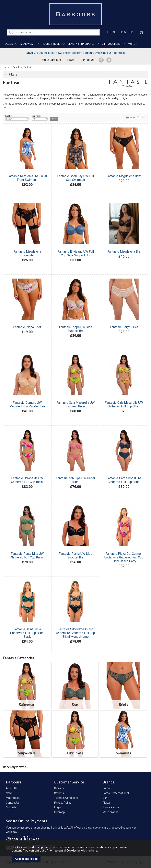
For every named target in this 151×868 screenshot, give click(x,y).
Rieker (106, 803)
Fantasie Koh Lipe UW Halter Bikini (75, 480)
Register (127, 32)
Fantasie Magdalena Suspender (27, 253)
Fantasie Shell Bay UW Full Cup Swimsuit (75, 178)
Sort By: (17, 118)
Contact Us (87, 60)
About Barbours (51, 60)
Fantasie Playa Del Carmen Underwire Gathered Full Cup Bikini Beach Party (124, 557)
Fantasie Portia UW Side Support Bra (75, 556)
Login (111, 32)
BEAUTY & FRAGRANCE (81, 44)
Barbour (108, 788)
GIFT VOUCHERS (111, 44)
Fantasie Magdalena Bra (124, 252)
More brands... (111, 812)
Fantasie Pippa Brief (27, 327)
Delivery (59, 788)
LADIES (9, 44)
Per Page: (40, 118)
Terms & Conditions (66, 798)
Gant (106, 798)
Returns (59, 793)
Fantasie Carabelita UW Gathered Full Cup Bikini (27, 480)
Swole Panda (111, 807)
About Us (12, 788)
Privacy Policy (63, 803)
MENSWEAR (27, 44)
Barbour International (116, 793)
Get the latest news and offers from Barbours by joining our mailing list (76, 53)
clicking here (89, 851)
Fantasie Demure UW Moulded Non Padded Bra (27, 404)
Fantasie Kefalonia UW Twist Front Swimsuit (27, 178)
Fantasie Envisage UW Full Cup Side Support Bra (76, 253)
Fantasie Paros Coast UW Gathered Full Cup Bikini (124, 480)
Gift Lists (11, 807)
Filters (13, 75)
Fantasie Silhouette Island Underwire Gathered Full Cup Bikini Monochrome (75, 633)
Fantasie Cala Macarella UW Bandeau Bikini (75, 404)
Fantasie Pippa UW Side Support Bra (76, 329)
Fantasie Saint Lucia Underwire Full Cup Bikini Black (27, 633)
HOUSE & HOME (51, 44)
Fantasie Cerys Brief (124, 327)
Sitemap (60, 812)
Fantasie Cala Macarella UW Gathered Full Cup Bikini (124, 404)
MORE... (132, 44)
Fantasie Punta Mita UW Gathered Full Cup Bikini (27, 556)
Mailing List (13, 798)
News (71, 60)
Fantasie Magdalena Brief (124, 176)
